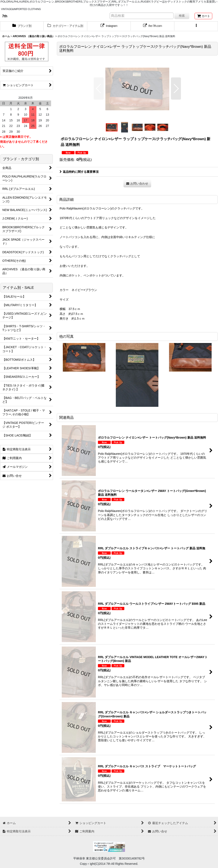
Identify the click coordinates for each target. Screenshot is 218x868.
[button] (196, 26)
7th (5, 16)
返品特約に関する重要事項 (79, 172)
